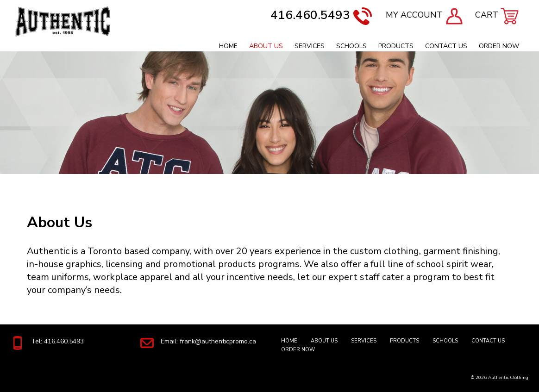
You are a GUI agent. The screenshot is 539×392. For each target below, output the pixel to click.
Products (396, 46)
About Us (266, 46)
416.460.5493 (321, 15)
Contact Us (446, 46)
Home (228, 46)
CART (497, 15)
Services (310, 46)
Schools (351, 46)
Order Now (499, 46)
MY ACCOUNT (425, 15)
